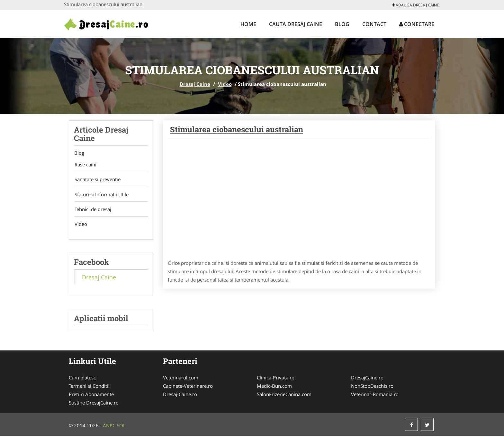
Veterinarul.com (181, 379)
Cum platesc (82, 379)
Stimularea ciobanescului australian (237, 129)
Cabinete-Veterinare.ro (188, 387)
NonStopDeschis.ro (372, 387)
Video (225, 84)
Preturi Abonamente (91, 395)
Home (248, 24)
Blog (342, 24)
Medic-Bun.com (274, 387)
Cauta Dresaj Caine (296, 24)
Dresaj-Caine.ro (180, 395)
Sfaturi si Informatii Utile (101, 195)
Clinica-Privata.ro (276, 379)
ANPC (109, 427)
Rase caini (85, 165)
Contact (374, 24)
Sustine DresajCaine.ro (94, 404)
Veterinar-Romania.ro (375, 395)
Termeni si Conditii (89, 387)
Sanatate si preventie (97, 180)
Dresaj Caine (195, 84)
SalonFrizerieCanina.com (284, 395)
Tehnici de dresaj (92, 210)
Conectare (417, 24)
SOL (121, 427)
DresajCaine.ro (367, 379)
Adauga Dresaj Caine (415, 5)
